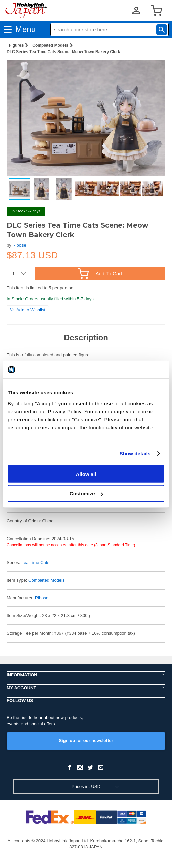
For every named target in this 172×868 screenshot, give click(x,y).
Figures (16, 45)
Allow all (86, 474)
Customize (86, 494)
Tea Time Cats (35, 563)
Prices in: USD (86, 786)
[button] (153, 70)
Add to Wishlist (28, 310)
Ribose (19, 245)
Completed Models (50, 45)
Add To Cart (100, 273)
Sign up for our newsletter (86, 741)
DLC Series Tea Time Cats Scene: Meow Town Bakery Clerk (63, 52)
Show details (135, 454)
